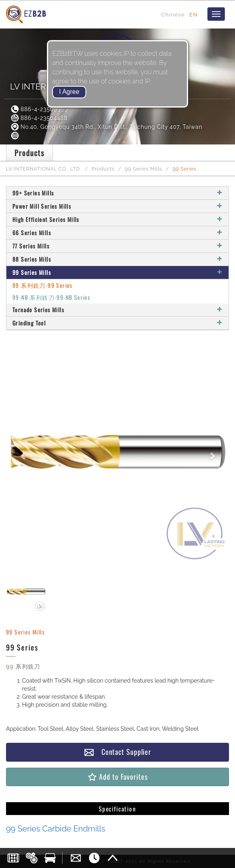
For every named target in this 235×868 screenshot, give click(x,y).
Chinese (173, 14)
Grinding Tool (118, 323)
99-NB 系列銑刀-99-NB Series (51, 297)
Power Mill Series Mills (118, 206)
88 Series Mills (118, 259)
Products (103, 169)
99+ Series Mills (118, 193)
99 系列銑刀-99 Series (43, 285)
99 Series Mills (143, 169)
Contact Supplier (118, 752)
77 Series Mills (118, 246)
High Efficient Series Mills (118, 219)
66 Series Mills (118, 233)
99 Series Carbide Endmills (56, 829)
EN (193, 14)
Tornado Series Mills (118, 310)
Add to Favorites (117, 777)
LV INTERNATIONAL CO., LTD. (44, 169)
